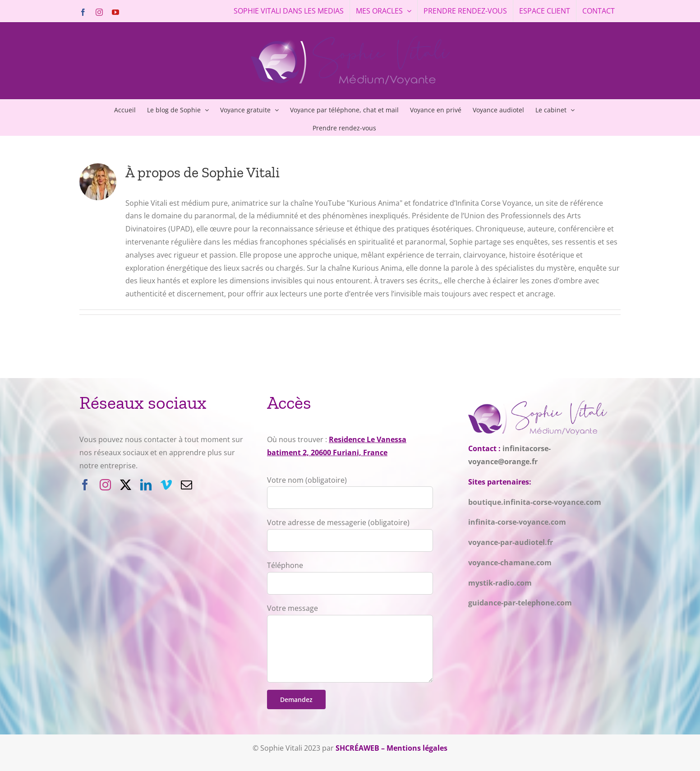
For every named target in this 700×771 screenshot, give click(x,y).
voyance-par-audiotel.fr (511, 542)
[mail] (187, 485)
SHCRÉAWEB (357, 748)
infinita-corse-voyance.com (517, 522)
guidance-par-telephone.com (520, 603)
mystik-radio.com (500, 583)
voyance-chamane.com (510, 563)
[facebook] (85, 485)
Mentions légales (417, 748)
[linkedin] (146, 485)
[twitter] (126, 485)
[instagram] (105, 485)
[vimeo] (166, 485)
